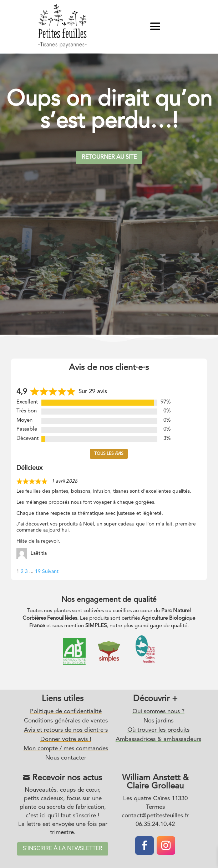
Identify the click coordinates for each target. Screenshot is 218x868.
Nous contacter (66, 758)
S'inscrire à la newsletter (63, 849)
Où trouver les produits (158, 730)
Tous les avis (109, 454)
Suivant (50, 572)
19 (38, 572)
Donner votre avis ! (66, 739)
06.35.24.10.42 (155, 824)
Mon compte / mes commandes (66, 749)
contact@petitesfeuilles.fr (155, 816)
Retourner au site (109, 157)
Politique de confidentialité (66, 712)
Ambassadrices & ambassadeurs (158, 739)
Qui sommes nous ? (158, 712)
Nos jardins (158, 721)
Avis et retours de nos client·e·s (66, 730)
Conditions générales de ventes (66, 721)
